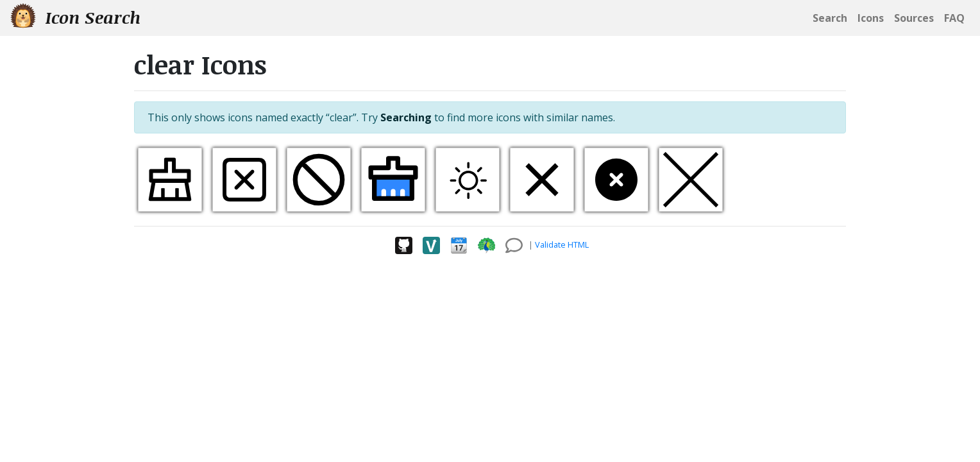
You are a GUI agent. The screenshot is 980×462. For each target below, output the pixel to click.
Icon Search (75, 17)
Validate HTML (562, 244)
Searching (406, 117)
